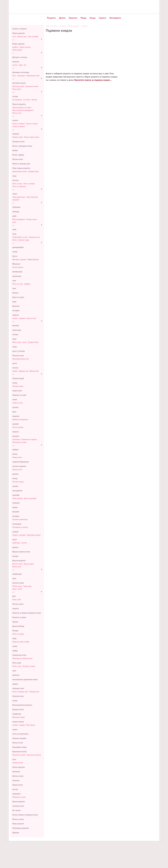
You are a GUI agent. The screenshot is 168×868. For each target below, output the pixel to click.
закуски (16, 315)
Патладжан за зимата (20, 527)
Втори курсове (18, 44)
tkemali (34, 100)
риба (14, 216)
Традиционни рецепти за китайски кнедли (100, 346)
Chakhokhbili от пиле (20, 237)
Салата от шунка (32, 124)
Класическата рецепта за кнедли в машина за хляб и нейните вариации (100, 182)
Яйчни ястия (17, 342)
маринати (16, 794)
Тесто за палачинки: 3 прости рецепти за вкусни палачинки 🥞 (100, 373)
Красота (73, 18)
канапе (15, 318)
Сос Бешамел (17, 100)
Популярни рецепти (21, 828)
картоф (15, 424)
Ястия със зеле (18, 284)
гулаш (15, 383)
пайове (15, 371)
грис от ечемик (19, 351)
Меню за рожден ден (21, 164)
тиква (15, 399)
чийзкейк (16, 200)
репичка (16, 675)
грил (14, 578)
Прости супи (17, 113)
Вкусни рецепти (19, 560)
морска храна (18, 722)
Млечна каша (17, 586)
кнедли (15, 532)
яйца (14, 339)
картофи (16, 495)
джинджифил (18, 247)
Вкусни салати (18, 564)
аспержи (16, 310)
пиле (14, 234)
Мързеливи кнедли (34, 535)
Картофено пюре (20, 747)
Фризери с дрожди (19, 259)
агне (14, 759)
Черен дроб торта (19, 197)
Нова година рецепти (21, 168)
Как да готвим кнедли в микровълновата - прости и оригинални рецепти (100, 316)
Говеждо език (34, 692)
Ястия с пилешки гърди (21, 240)
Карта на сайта (143, 846)
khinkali (16, 325)
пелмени (85, 26)
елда (14, 302)
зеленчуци (17, 330)
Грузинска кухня (18, 86)
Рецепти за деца (19, 617)
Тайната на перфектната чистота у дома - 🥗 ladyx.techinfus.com (73, 688)
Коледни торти (33, 171)
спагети (24, 543)
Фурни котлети (25, 47)
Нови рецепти (18, 824)
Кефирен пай (24, 371)
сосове (15, 96)
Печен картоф (17, 498)
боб (14, 596)
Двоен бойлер (18, 626)
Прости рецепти (19, 104)
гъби (14, 229)
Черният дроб (18, 378)
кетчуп (15, 789)
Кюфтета (16, 47)
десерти (16, 436)
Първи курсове (19, 33)
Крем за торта (18, 297)
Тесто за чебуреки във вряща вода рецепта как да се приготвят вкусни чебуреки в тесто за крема (100, 433)
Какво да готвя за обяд (21, 642)
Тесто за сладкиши (19, 186)
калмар (15, 725)
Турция (15, 622)
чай (25, 65)
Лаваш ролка (17, 457)
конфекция (17, 574)
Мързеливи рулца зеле (21, 359)
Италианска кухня (32, 86)
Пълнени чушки (18, 482)
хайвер (15, 449)
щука (14, 222)
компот (15, 65)
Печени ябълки (18, 267)
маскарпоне (17, 491)
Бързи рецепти (19, 801)
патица (15, 334)
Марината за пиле (19, 797)
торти (15, 194)
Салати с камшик (19, 124)
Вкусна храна (29, 564)
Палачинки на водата (29, 439)
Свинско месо (18, 696)
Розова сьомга (32, 219)
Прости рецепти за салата (22, 107)
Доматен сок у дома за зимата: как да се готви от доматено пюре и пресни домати (80, 680)
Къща (93, 18)
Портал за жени (52, 26)
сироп (15, 729)
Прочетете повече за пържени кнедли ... (93, 80)
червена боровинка (21, 462)
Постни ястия (18, 604)
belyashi (16, 512)
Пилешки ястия (34, 237)
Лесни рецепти (19, 767)
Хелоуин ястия (19, 141)
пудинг (15, 684)
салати (15, 120)
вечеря (15, 556)
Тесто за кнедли (29, 184)
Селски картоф (18, 427)
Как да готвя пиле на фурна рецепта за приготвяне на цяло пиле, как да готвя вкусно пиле (100, 463)
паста (15, 539)
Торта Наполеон (32, 197)
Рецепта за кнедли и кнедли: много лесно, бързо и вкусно (100, 236)
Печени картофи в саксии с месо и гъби (140, 40)
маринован (21, 76)
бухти (15, 256)
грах (14, 671)
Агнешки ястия (18, 763)
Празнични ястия (20, 751)
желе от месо (31, 318)
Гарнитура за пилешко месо (22, 658)
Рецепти (51, 18)
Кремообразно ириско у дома (137, 64)
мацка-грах (17, 391)
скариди (22, 725)
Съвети (102, 18)
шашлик (16, 416)
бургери (16, 832)
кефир (15, 651)
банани (15, 293)
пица (14, 176)
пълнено (16, 780)
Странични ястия (19, 655)
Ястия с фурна (18, 155)
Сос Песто (27, 100)
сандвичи (22, 318)
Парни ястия (18, 785)
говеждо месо (18, 688)
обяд (14, 638)
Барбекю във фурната (20, 419)
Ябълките (16, 264)
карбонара (16, 543)
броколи (16, 306)
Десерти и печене (20, 57)
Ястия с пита (17, 666)
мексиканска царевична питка (25, 679)
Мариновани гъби (33, 76)
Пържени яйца (33, 342)
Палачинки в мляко (19, 442)
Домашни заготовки (21, 72)
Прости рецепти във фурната (23, 110)
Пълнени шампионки (20, 519)
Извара (15, 631)
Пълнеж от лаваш (29, 666)
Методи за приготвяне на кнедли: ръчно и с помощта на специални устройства (100, 290)
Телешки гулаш (18, 386)
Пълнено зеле (18, 355)
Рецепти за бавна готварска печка (27, 613)
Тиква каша (27, 586)
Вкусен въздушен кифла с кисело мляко (140, 51)
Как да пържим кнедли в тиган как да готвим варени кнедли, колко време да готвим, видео (100, 263)
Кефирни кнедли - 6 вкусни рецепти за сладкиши (100, 209)
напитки (16, 62)
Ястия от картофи (30, 498)
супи (14, 36)
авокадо (16, 211)
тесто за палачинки (20, 734)
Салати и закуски (20, 29)
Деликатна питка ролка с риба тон (138, 43)
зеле (14, 280)
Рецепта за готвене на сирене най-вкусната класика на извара (100, 402)
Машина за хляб (19, 395)
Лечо (14, 76)
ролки (15, 454)
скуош (15, 700)
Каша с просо (17, 589)
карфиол (27, 284)
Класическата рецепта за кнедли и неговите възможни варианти (100, 129)
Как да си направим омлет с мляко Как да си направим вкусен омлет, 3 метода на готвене (100, 492)
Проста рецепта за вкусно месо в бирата (141, 72)
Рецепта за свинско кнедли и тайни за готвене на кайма (99, 155)
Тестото (16, 180)
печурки (16, 516)
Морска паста (17, 469)
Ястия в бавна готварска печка (25, 815)
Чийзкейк (16, 207)
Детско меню (18, 776)
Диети (62, 18)
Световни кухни (19, 83)
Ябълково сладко (19, 717)
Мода (83, 18)
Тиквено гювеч (18, 137)
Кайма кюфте (17, 50)
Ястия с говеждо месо (20, 692)
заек (14, 288)
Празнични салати (19, 755)
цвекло (15, 547)
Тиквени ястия (18, 403)
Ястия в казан (18, 819)
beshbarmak (17, 272)
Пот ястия (16, 810)
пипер (15, 478)
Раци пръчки (31, 725)
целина (15, 407)
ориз (14, 412)
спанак (15, 486)
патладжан (17, 524)
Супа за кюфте (33, 36)
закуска (16, 432)
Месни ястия (18, 159)
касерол (16, 134)
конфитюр (17, 714)
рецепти (63, 26)
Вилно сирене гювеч (32, 137)
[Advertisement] (82, 49)
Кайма (15, 150)
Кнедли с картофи (19, 535)
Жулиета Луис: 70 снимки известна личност (64, 683)
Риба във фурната (19, 219)
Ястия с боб (17, 600)
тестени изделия (19, 466)
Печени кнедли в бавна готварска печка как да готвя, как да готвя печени (100, 99)
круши (15, 507)
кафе (21, 65)
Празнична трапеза (34, 755)
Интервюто (115, 18)
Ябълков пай (34, 371)
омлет (25, 342)
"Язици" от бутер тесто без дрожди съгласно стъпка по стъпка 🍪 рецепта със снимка (81, 685)
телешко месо (18, 806)
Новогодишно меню (20, 171)
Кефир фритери (33, 259)
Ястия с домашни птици (22, 146)
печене (15, 368)
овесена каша (18, 583)
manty (15, 252)
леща (15, 347)
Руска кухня (17, 89)
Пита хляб (17, 663)
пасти (15, 363)
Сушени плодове (19, 738)
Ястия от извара (18, 634)
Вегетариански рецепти (22, 705)
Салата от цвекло (19, 126)
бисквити (16, 771)
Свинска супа (22, 36)
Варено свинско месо (21, 552)
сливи (15, 646)
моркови (16, 503)
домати (16, 474)
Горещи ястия (18, 709)
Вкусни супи (17, 567)
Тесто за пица (17, 184)
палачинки (17, 276)
